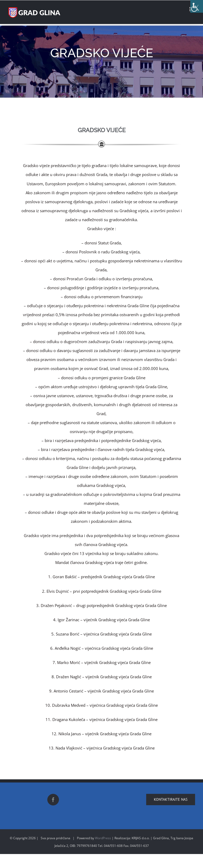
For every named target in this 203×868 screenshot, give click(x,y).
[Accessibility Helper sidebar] (197, 6)
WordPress (103, 838)
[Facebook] (53, 800)
